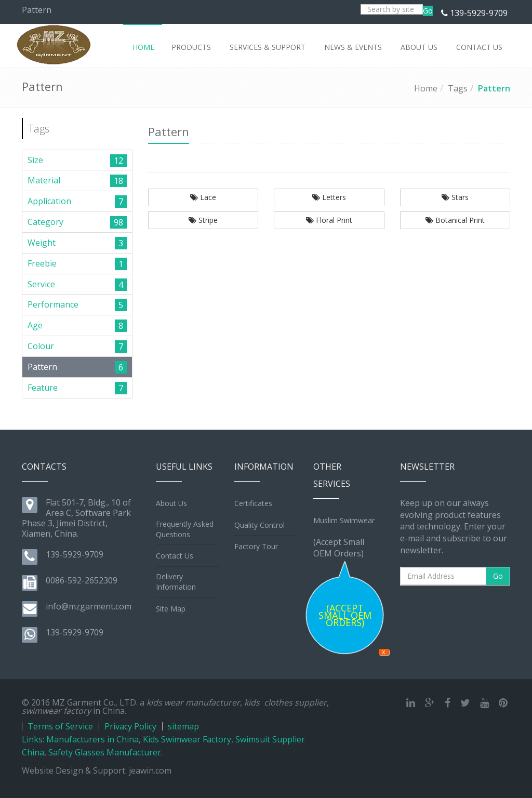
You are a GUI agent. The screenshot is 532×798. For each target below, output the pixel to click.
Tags (458, 88)
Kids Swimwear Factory (187, 739)
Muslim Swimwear (344, 520)
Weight (42, 243)
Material (44, 180)
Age (35, 325)
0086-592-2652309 (82, 580)
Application (49, 201)
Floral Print (329, 220)
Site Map (171, 609)
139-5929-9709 (479, 13)
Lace (203, 197)
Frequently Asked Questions (185, 529)
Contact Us (175, 556)
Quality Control (260, 525)
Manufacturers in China (92, 739)
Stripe (203, 220)
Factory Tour (256, 546)
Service (41, 284)
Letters (329, 197)
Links (32, 739)
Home (426, 88)
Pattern (494, 88)
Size (35, 160)
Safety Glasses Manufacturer (105, 752)
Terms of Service (60, 726)
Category (45, 222)
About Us (171, 503)
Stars (455, 197)
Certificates (253, 503)
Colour (41, 346)
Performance (53, 304)
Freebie (42, 263)
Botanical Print (455, 220)
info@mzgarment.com (89, 606)
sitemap (183, 726)
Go (428, 11)
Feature (43, 388)
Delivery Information (176, 582)
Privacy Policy (130, 726)
